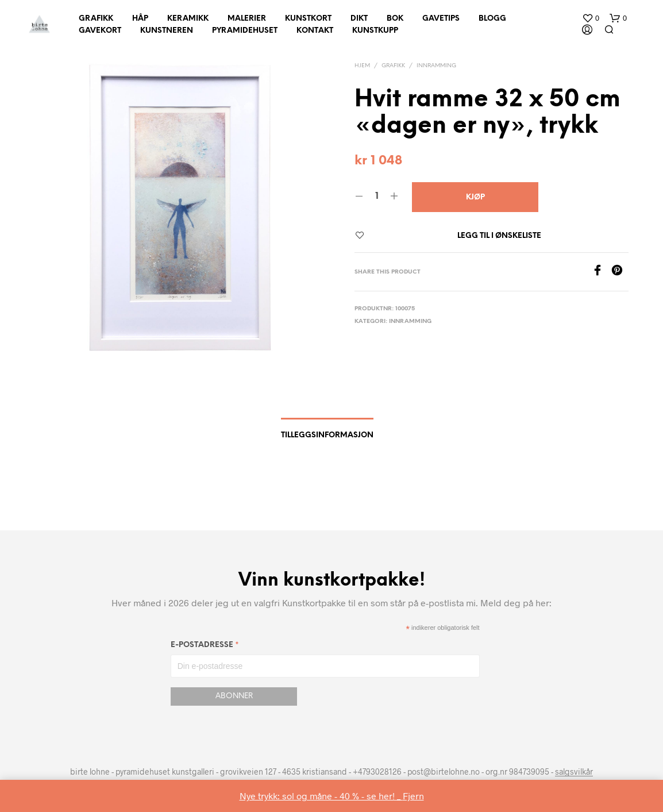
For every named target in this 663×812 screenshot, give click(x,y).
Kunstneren (167, 31)
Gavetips (441, 19)
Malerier (247, 19)
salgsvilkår (574, 772)
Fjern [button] (413, 796)
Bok (395, 19)
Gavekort (100, 31)
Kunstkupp (375, 31)
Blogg (492, 19)
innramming (436, 66)
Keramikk (188, 19)
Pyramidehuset (245, 31)
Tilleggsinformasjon (327, 435)
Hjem (362, 66)
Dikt (359, 19)
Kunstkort (308, 19)
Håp (140, 19)
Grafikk (96, 19)
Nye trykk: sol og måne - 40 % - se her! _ (321, 796)
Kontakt (315, 31)
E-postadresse (205, 647)
